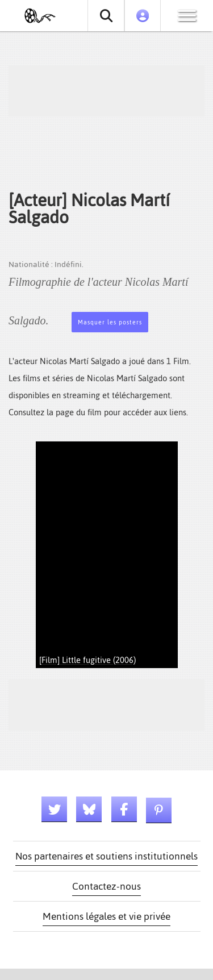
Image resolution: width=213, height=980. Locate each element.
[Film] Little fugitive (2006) (87, 660)
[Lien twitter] (54, 809)
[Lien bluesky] (89, 809)
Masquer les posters (110, 322)
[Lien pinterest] (159, 810)
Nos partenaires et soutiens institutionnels (106, 856)
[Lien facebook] (124, 809)
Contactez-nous (106, 886)
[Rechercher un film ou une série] (106, 16)
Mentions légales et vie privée (106, 916)
